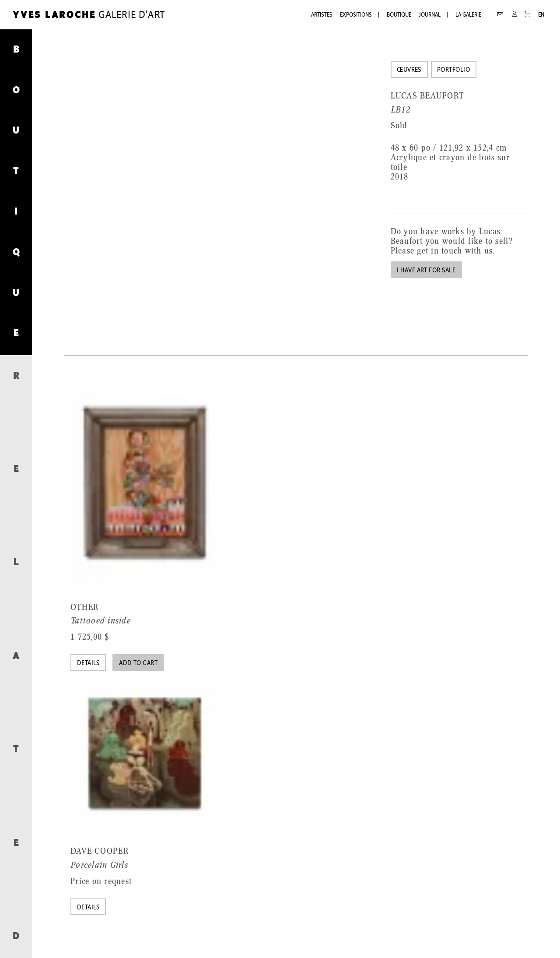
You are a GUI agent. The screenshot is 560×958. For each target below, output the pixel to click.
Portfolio (453, 70)
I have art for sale (426, 271)
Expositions (356, 15)
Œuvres (409, 70)
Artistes (322, 15)
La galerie (468, 15)
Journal (430, 15)
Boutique (399, 15)
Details (88, 664)
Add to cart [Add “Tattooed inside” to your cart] (138, 664)
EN (541, 15)
